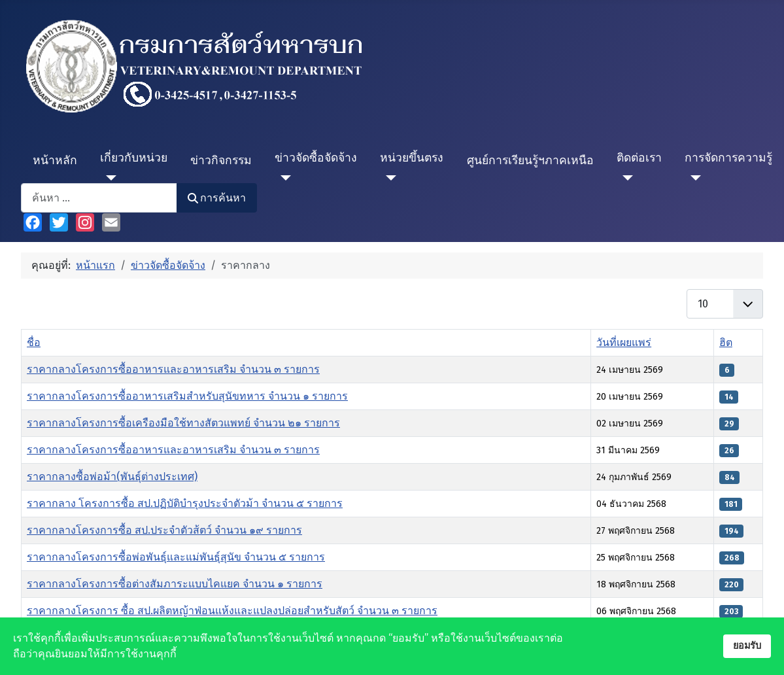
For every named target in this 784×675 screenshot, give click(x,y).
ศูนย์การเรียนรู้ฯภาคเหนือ (530, 161)
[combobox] (99, 198)
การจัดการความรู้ (728, 158)
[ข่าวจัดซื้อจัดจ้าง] (283, 178)
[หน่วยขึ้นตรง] (388, 178)
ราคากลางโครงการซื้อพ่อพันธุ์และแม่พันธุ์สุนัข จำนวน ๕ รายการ (176, 557)
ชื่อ (34, 342)
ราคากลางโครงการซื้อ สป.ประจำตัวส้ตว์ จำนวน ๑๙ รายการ (164, 530)
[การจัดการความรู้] (693, 178)
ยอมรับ (747, 646)
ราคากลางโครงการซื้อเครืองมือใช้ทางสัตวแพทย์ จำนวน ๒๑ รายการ (183, 423)
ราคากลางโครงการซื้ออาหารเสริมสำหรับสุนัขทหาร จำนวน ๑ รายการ (187, 396)
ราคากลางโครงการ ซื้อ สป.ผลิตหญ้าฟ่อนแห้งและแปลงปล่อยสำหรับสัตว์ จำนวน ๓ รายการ (232, 611)
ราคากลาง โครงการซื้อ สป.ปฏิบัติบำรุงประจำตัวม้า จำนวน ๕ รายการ (185, 503)
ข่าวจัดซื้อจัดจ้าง (316, 158)
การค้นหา (217, 198)
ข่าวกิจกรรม (221, 161)
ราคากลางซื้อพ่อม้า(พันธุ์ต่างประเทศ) (112, 476)
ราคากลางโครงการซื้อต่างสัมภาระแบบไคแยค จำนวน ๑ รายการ (175, 584)
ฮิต (726, 342)
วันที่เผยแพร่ (624, 342)
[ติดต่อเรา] (625, 178)
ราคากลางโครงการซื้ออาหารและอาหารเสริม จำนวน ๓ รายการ (173, 369)
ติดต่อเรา (639, 158)
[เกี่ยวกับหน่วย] (108, 178)
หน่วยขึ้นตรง (412, 158)
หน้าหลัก (55, 161)
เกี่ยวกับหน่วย (134, 158)
